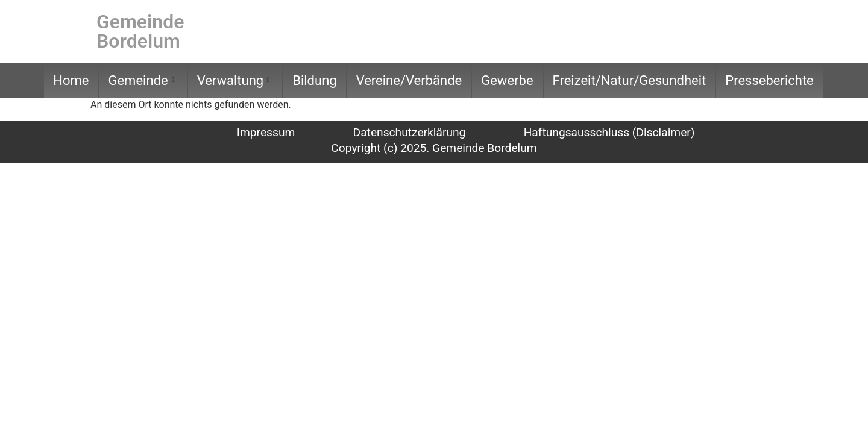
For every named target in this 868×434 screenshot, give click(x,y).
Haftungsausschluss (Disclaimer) (609, 132)
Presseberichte (769, 80)
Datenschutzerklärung (410, 132)
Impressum (266, 132)
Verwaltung (234, 80)
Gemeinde (141, 80)
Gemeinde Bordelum (140, 31)
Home (71, 80)
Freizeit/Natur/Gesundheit (630, 80)
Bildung (314, 80)
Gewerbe (507, 80)
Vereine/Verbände (409, 80)
